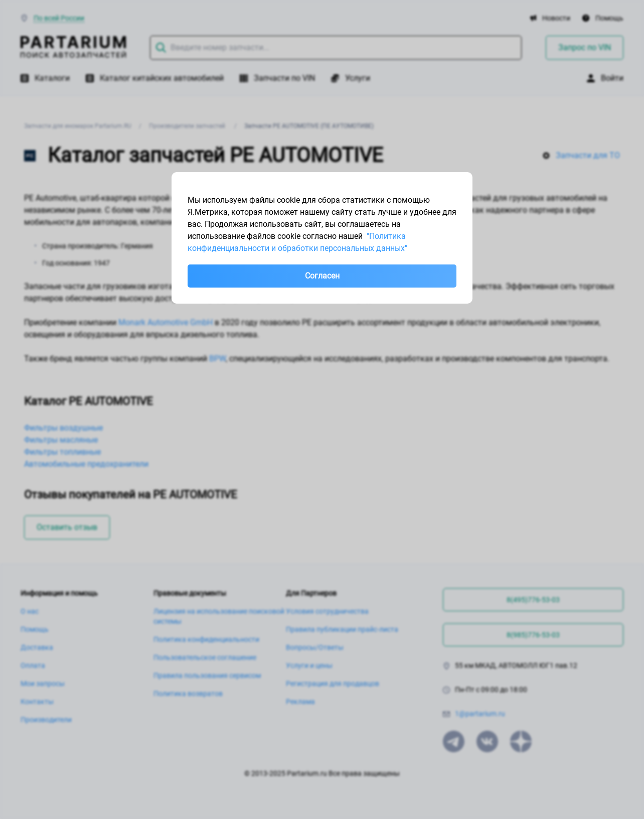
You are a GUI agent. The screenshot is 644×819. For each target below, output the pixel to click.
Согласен (322, 276)
